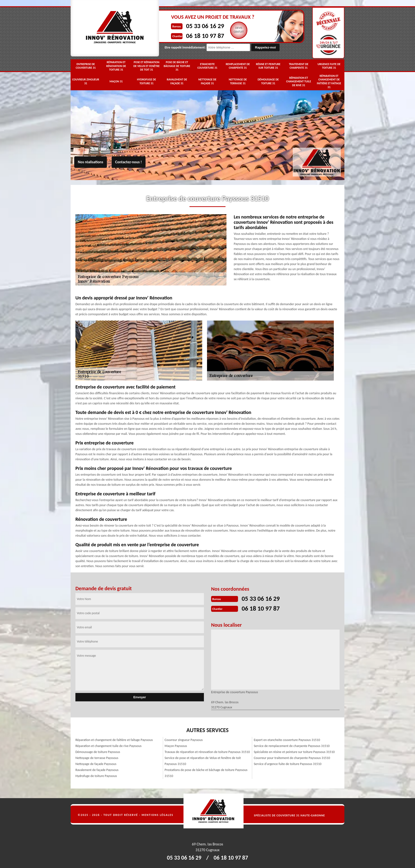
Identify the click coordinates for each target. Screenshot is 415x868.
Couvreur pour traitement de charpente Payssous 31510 (292, 757)
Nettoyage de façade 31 (207, 81)
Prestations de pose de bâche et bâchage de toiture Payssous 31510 (206, 772)
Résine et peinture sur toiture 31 (268, 66)
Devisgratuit (230, 30)
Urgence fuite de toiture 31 (329, 66)
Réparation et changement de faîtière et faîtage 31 (329, 82)
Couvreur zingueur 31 (86, 81)
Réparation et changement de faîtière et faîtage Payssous (114, 739)
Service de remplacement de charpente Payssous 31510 (292, 745)
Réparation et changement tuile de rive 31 (299, 82)
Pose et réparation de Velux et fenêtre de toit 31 (147, 66)
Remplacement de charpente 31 (238, 66)
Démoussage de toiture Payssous (98, 751)
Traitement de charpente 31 (299, 66)
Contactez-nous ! (129, 162)
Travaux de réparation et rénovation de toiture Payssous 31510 (207, 751)
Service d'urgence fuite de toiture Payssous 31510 (288, 763)
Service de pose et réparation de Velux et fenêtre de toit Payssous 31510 (203, 760)
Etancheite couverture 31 (207, 66)
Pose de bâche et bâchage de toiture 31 (177, 66)
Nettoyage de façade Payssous (96, 763)
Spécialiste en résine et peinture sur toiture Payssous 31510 (294, 751)
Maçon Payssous (176, 745)
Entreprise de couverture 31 (86, 66)
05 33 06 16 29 (195, 26)
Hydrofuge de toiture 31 (147, 81)
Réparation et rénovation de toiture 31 (116, 66)
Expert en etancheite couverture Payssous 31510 (287, 739)
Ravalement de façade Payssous (97, 769)
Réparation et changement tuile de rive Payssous (108, 745)
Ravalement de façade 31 (177, 81)
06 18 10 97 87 (195, 35)
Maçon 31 (116, 81)
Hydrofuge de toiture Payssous (96, 775)
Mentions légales (158, 814)
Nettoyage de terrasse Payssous (97, 757)
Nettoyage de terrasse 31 (238, 81)
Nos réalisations (91, 162)
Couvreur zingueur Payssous (184, 739)
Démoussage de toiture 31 (268, 81)
